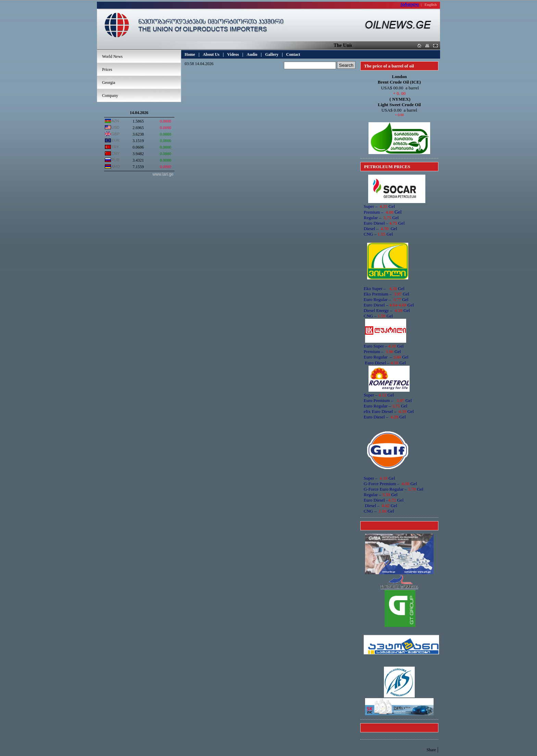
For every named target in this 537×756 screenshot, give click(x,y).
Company (110, 96)
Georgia (109, 83)
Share (431, 750)
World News (112, 56)
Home (190, 54)
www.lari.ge (163, 174)
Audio (252, 54)
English (431, 4)
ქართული (410, 4)
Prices (107, 70)
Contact (293, 54)
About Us (211, 54)
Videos (233, 54)
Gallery (272, 54)
